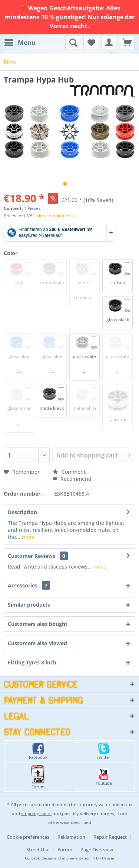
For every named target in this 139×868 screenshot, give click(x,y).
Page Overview (97, 849)
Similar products (29, 605)
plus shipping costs (57, 216)
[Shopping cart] (127, 43)
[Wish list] (91, 43)
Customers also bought (38, 624)
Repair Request (110, 837)
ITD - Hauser (104, 858)
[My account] (109, 43)
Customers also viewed (37, 643)
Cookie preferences (28, 837)
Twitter (104, 751)
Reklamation (71, 837)
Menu (20, 42)
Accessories (29, 585)
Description (22, 512)
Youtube (104, 777)
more (28, 537)
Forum (38, 777)
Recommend (72, 479)
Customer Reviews (32, 556)
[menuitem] (20, 43)
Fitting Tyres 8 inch (32, 662)
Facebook (38, 751)
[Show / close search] (73, 43)
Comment (69, 472)
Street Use (38, 849)
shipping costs (36, 813)
